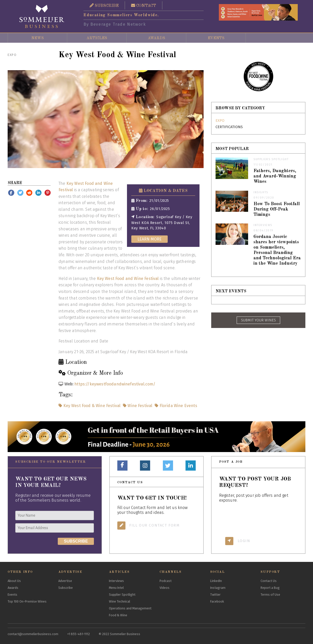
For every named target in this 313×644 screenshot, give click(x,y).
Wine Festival (137, 406)
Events (216, 38)
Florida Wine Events (175, 406)
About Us (14, 581)
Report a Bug (270, 588)
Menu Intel (116, 588)
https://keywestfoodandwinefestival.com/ (115, 384)
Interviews (116, 581)
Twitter (215, 595)
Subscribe (66, 588)
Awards (156, 38)
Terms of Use (270, 595)
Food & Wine (118, 615)
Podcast (166, 581)
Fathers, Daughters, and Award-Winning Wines (275, 176)
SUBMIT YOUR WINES (258, 320)
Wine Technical (119, 601)
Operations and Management (130, 608)
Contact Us (269, 581)
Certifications (229, 127)
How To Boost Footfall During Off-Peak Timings (277, 209)
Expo (12, 55)
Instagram (218, 588)
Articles (97, 38)
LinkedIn (216, 581)
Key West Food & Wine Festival (89, 406)
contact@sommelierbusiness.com (33, 634)
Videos (165, 588)
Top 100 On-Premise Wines (27, 601)
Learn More (150, 239)
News (38, 38)
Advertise (65, 581)
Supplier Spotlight (122, 595)
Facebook (217, 601)
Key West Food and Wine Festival (128, 279)
